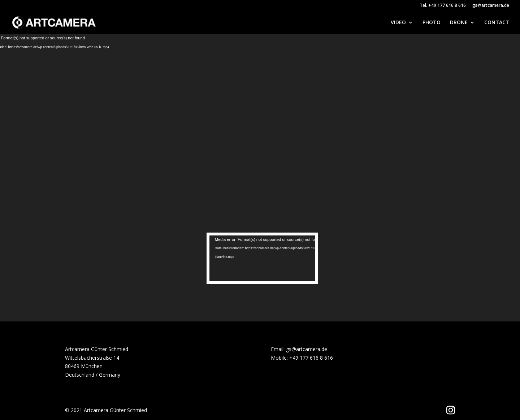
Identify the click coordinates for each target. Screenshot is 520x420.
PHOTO (432, 23)
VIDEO (398, 23)
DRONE (459, 23)
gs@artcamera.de (491, 6)
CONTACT (497, 23)
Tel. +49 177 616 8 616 (443, 6)
